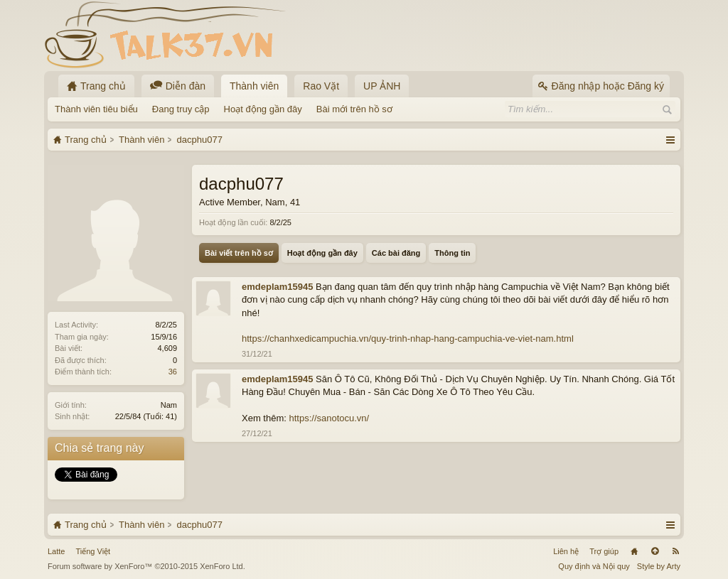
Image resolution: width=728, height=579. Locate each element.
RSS (675, 551)
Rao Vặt (321, 86)
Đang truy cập (181, 109)
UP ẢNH (382, 86)
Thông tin (452, 253)
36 (173, 372)
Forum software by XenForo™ (146, 566)
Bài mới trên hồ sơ (354, 109)
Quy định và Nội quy (594, 566)
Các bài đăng (396, 253)
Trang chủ (634, 551)
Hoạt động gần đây (263, 109)
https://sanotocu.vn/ (329, 418)
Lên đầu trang (655, 551)
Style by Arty (659, 566)
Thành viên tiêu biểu (96, 109)
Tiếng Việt (93, 551)
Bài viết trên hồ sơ (239, 253)
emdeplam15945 (277, 287)
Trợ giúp (604, 551)
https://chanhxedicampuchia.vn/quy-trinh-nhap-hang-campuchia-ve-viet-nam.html (408, 339)
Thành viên (254, 86)
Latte (56, 551)
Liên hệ (566, 551)
